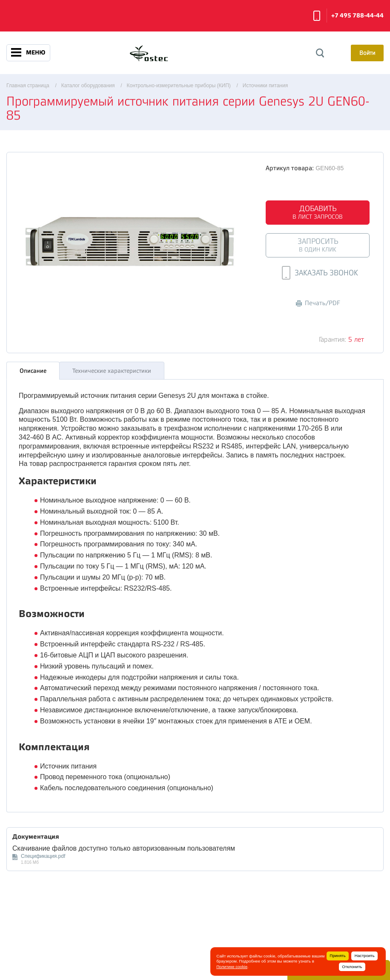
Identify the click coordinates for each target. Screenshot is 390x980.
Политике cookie (232, 967)
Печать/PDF (318, 303)
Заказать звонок (317, 16)
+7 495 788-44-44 (357, 16)
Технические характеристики (112, 369)
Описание (33, 369)
